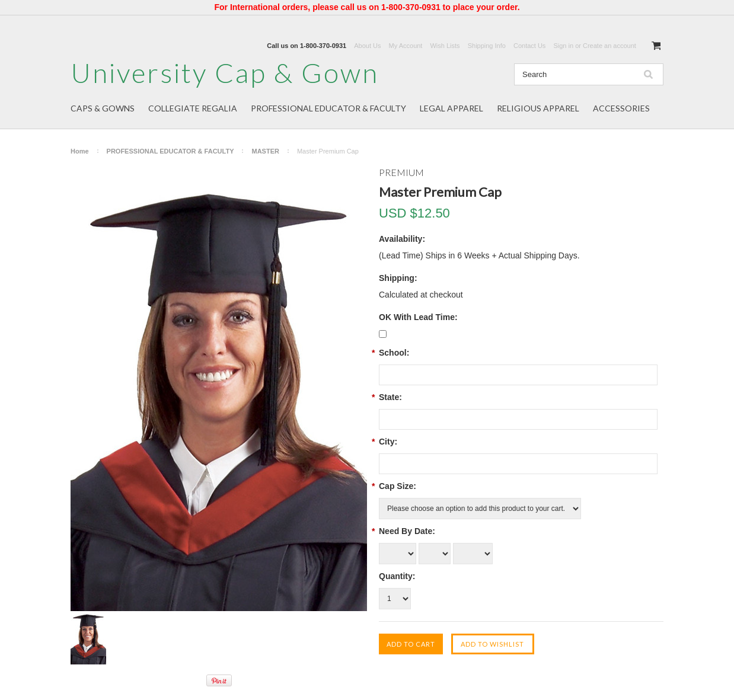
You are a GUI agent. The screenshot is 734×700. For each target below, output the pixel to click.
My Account (406, 46)
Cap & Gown (225, 73)
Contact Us (529, 46)
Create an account (609, 46)
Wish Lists (445, 46)
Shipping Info (487, 46)
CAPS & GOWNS (103, 108)
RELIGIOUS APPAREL (538, 108)
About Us (367, 46)
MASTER (265, 151)
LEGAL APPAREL (451, 108)
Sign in (563, 46)
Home (80, 151)
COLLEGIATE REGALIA (193, 108)
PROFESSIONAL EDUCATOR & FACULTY (328, 108)
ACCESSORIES (621, 108)
